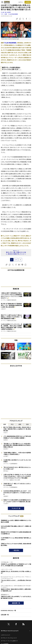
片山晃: (6, 12)
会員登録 (28, 2)
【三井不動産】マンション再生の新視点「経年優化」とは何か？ (16, 539)
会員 (27, 424)
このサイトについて (6, 635)
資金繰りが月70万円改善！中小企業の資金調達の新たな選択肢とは (16, 533)
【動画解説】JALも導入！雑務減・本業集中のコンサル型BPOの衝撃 (16, 521)
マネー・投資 (4, 14)
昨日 (12, 424)
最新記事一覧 (16, 603)
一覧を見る (16, 550)
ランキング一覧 (16, 508)
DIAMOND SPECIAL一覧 (8, 611)
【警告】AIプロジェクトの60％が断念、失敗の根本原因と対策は (16, 545)
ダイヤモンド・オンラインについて (10, 631)
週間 (20, 424)
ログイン (21, 2)
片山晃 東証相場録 (13, 14)
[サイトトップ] (6, 2)
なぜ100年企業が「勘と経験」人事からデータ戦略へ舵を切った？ (16, 527)
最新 (5, 424)
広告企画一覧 (5, 615)
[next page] (20, 260)
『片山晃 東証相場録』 (10, 43)
